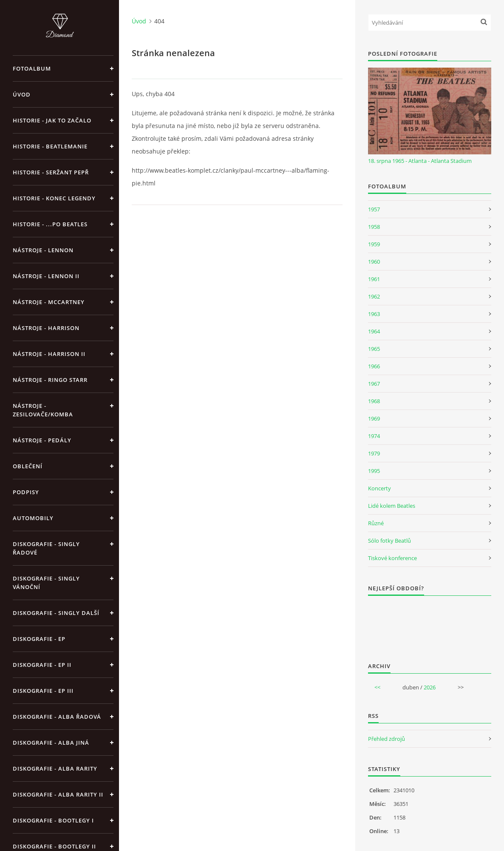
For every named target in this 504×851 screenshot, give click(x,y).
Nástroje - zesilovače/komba (43, 410)
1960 (374, 262)
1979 (374, 453)
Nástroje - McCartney (49, 302)
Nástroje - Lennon (43, 250)
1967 (374, 384)
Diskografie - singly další (56, 613)
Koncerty (379, 488)
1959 (374, 244)
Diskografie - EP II (42, 665)
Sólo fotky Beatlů (389, 541)
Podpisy (26, 492)
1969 (374, 418)
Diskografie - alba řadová (57, 717)
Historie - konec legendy (54, 198)
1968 (374, 401)
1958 (374, 227)
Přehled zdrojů (386, 739)
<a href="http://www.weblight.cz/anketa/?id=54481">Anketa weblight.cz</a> (430, 623)
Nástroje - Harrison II (49, 354)
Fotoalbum (32, 68)
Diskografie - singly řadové (46, 548)
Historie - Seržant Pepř (51, 172)
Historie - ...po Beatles (50, 224)
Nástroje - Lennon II (46, 276)
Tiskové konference (392, 558)
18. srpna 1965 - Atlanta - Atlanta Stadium (420, 161)
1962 (374, 296)
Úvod (22, 94)
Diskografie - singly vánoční (46, 583)
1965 (374, 349)
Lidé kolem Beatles (392, 506)
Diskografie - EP (39, 639)
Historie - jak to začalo (52, 120)
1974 (374, 436)
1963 (374, 314)
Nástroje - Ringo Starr (50, 380)
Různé (376, 523)
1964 (374, 331)
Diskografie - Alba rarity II (58, 794)
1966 (374, 366)
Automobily (33, 518)
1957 (374, 209)
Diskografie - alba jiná (51, 743)
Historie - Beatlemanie (50, 146)
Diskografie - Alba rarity (55, 768)
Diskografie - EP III (43, 691)
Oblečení (28, 466)
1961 (374, 279)
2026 (430, 687)
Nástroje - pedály (42, 440)
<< (377, 687)
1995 (374, 471)
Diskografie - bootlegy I (53, 820)
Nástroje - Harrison (46, 328)
